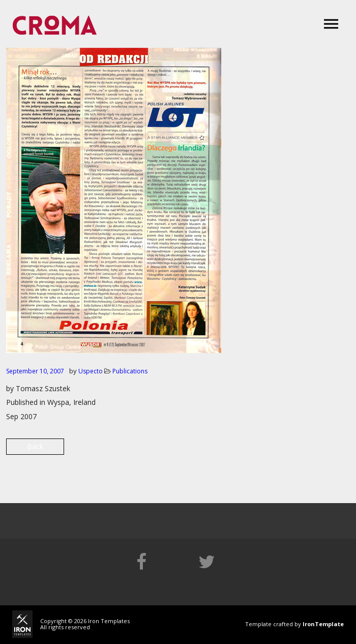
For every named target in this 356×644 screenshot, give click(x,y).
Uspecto (91, 371)
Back (35, 446)
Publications (130, 371)
